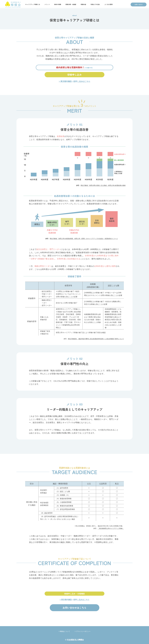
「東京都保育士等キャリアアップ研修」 (111, 528)
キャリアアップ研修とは (33, 4)
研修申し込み (74, 75)
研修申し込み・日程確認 (74, 594)
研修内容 (83, 4)
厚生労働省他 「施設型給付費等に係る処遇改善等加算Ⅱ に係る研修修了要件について (96, 339)
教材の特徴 (58, 4)
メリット (47, 4)
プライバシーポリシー (83, 631)
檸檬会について (67, 631)
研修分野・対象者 (71, 4)
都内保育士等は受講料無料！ (74, 67)
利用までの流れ (95, 4)
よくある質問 (109, 4)
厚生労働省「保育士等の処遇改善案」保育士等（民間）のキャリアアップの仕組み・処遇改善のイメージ (84, 239)
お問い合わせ (139, 4)
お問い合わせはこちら (74, 608)
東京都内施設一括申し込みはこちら (75, 81)
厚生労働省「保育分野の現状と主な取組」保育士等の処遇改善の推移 (103, 185)
